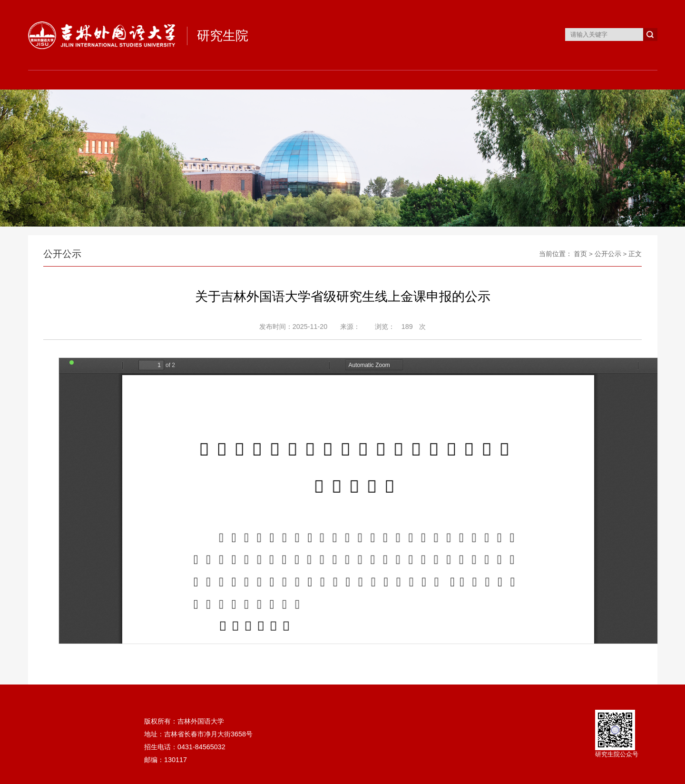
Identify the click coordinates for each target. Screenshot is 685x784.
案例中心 (618, 80)
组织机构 (146, 80)
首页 (67, 80)
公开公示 (608, 254)
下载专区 (539, 80)
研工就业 (460, 80)
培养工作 (303, 80)
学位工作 (382, 80)
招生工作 (225, 80)
